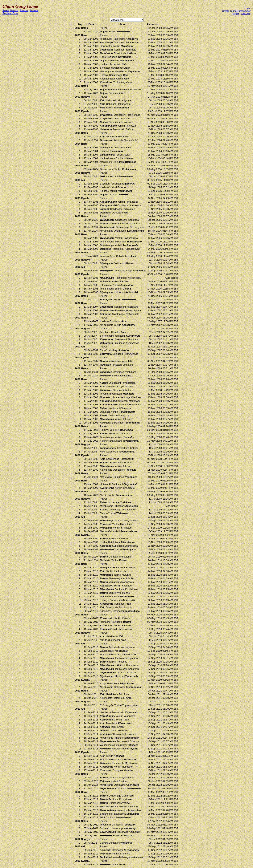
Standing (14, 10)
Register (7, 13)
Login (247, 8)
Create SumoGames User (236, 11)
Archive (34, 10)
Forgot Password (241, 14)
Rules (6, 10)
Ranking (25, 10)
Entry (15, 13)
